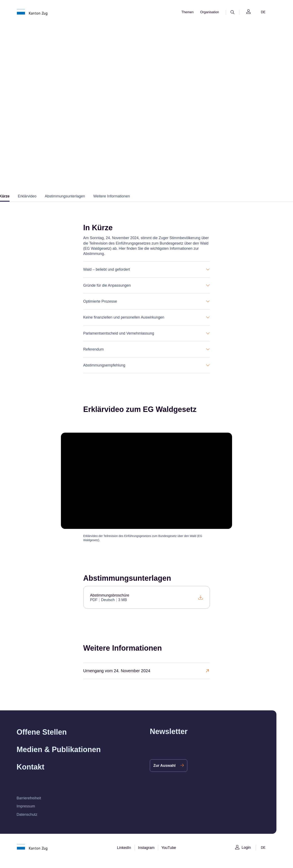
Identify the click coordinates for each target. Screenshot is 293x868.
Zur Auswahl (165, 773)
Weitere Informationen (116, 204)
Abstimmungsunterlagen (67, 204)
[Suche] (232, 12)
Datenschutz (28, 822)
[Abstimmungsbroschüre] (147, 605)
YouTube (170, 855)
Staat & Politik (75, 96)
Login (246, 855)
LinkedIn (123, 855)
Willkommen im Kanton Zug (38, 96)
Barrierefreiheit (30, 806)
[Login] (248, 12)
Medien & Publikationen (59, 757)
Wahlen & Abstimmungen (110, 96)
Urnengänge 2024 (187, 96)
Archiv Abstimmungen (151, 96)
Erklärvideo (27, 204)
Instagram (146, 855)
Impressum (26, 814)
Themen (186, 12)
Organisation (209, 12)
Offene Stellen (43, 740)
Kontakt (31, 775)
